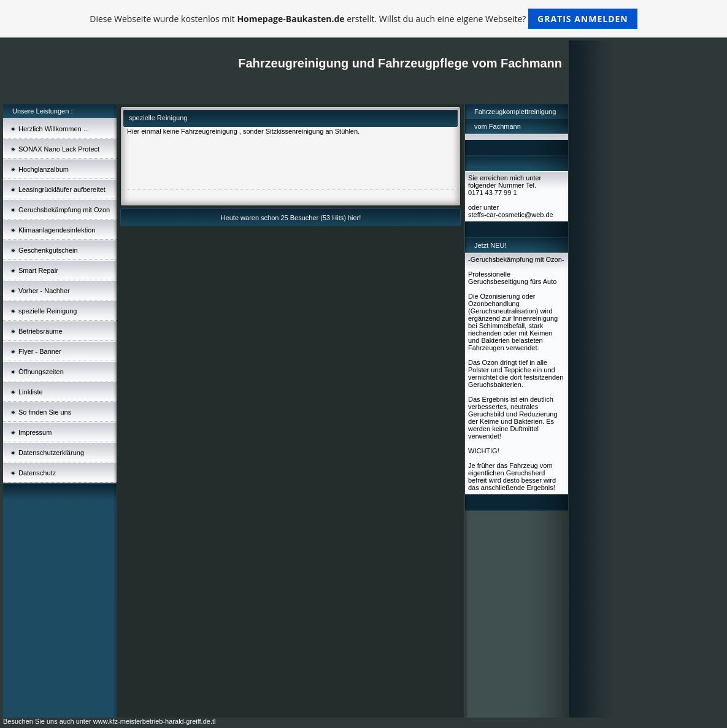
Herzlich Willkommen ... (54, 129)
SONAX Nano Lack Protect (59, 149)
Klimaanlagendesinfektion (57, 230)
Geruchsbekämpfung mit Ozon (64, 210)
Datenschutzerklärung (51, 453)
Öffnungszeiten (41, 372)
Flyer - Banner (40, 351)
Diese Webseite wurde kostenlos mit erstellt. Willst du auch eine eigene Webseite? (363, 19)
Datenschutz (37, 473)
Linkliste (31, 392)
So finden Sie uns (45, 412)
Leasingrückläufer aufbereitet (62, 190)
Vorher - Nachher (44, 291)
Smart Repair (38, 270)
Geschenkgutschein (48, 250)
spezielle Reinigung (48, 311)
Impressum (35, 432)
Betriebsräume (40, 331)
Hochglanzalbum (44, 169)
